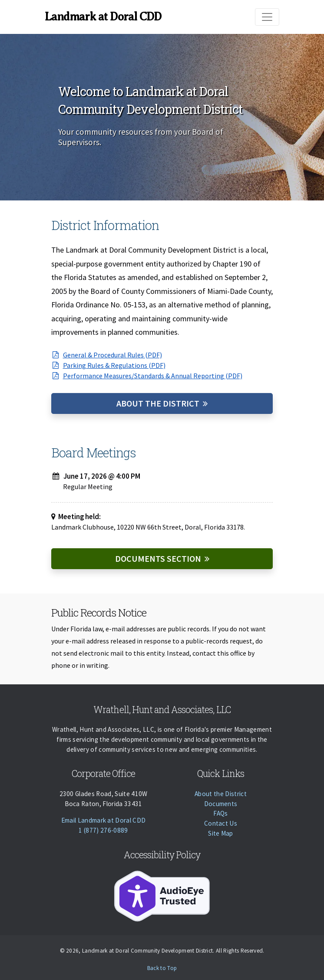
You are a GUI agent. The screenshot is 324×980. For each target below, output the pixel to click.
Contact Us (221, 823)
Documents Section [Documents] (158, 558)
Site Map (221, 833)
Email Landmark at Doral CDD (104, 820)
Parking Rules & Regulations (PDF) (108, 365)
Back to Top (162, 968)
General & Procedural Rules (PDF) (107, 355)
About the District (158, 403)
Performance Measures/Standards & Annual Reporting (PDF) (147, 376)
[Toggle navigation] (267, 17)
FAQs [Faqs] (220, 813)
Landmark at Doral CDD (103, 17)
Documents (221, 804)
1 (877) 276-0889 (103, 830)
